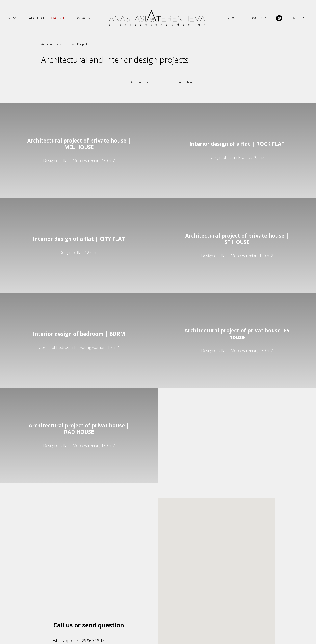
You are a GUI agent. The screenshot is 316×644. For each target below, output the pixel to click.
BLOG (231, 18)
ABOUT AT (37, 18)
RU (304, 18)
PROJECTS (59, 18)
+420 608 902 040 (255, 18)
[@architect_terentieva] (279, 18)
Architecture (140, 82)
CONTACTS (82, 18)
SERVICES (15, 18)
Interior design (185, 82)
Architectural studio (55, 44)
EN (293, 18)
